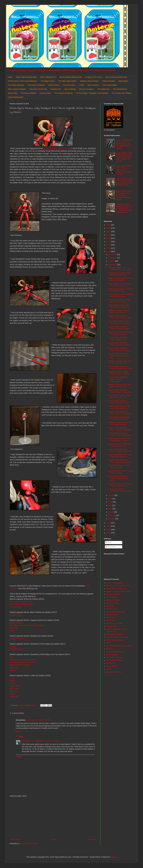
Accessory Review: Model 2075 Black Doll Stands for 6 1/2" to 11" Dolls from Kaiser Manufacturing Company (120, 209)
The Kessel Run (69, 85)
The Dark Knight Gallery (67, 81)
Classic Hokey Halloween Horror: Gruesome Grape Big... (119, 356)
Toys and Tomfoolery (114, 672)
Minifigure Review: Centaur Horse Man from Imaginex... (120, 373)
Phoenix (13, 691)
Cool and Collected (113, 594)
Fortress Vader (45, 93)
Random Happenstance (115, 652)
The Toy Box (111, 663)
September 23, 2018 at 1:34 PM (47, 741)
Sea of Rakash (70, 89)
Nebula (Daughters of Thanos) (22, 662)
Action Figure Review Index (26, 77)
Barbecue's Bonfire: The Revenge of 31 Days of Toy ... (120, 268)
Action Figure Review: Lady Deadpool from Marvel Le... (119, 306)
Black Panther (16, 615)
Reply (18, 731)
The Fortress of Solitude (63, 93)
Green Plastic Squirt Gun (116, 612)
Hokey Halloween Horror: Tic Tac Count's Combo (121, 472)
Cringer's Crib (56, 89)
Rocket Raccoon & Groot (20, 665)
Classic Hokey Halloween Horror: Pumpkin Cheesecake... (118, 379)
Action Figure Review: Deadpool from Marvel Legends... (120, 333)
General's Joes (112, 609)
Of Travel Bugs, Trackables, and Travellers (92, 93)
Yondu (12, 670)
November (113, 258)
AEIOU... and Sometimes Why (118, 586)
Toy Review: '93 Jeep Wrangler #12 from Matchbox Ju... (120, 485)
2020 (109, 245)
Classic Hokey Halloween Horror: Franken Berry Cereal (120, 367)
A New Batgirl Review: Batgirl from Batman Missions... (119, 407)
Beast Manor (123, 81)
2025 (109, 228)
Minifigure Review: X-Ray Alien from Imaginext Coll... (120, 445)
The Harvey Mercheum (115, 660)
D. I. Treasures (112, 597)
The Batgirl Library (48, 81)
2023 (109, 235)
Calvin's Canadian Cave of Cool (118, 591)
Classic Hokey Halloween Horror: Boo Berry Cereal (119, 402)
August (111, 495)
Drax (12, 657)
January (112, 519)
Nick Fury (14, 628)
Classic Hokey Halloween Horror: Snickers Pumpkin (119, 328)
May (110, 505)
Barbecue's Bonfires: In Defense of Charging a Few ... (120, 290)
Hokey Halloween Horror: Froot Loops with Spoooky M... (120, 456)
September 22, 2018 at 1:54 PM (38, 720)
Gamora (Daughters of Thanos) (23, 660)
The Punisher (15, 607)
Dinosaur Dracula (113, 603)
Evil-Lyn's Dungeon (87, 89)
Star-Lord (14, 667)
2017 (109, 523)
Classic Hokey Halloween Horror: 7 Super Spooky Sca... (121, 434)
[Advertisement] (53, 818)
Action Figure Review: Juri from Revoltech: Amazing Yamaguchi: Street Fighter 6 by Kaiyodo (124, 157)
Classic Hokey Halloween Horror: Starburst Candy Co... (120, 461)
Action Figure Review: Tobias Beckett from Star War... (119, 396)
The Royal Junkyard (28, 93)
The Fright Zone (104, 89)
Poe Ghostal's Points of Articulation (119, 646)
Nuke (12, 631)
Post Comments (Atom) (29, 844)
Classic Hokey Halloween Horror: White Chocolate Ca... (120, 413)
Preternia (110, 649)
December (113, 254)
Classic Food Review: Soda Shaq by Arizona (119, 466)
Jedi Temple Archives (114, 623)
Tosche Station (54, 85)
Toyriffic (109, 669)
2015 (109, 530)
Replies (21, 736)
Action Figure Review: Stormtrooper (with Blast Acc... (121, 490)
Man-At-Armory (93, 85)
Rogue (13, 694)
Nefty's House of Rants (115, 640)
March (111, 512)
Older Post (92, 840)
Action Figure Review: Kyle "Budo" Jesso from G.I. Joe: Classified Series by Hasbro (124, 195)
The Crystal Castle (110, 85)
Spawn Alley (13, 93)
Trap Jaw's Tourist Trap (38, 89)
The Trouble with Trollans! (122, 93)
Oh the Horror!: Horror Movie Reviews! (23, 81)
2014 (109, 533)
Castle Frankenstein (16, 97)
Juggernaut (14, 686)
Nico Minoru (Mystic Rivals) (21, 604)
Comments (110, 547)
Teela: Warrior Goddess (17, 89)
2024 (109, 231)
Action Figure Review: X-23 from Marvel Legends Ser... (121, 279)
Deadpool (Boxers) (18, 639)
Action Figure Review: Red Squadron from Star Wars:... (120, 322)
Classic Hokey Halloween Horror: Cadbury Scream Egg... (118, 478)
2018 (109, 252)
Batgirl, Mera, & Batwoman (116, 588)
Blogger (113, 857)
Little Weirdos (111, 626)
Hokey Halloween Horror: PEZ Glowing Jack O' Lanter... (120, 440)
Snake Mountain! (109, 81)
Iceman (13, 683)
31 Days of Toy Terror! (94, 77)
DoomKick (110, 606)
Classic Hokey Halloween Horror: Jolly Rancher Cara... (120, 317)
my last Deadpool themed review (57, 148)
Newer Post (15, 840)
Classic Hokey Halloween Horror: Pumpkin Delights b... (120, 429)
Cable (12, 678)
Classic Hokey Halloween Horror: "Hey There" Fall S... (120, 344)
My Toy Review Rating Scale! (71, 77)
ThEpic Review (112, 666)
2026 (109, 225)
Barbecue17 (27, 741)
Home (10, 77)
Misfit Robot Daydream (115, 634)
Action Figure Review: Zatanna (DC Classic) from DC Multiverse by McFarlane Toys (125, 182)
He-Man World (112, 615)
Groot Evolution (16, 649)
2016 (109, 526)
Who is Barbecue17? (48, 77)
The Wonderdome (120, 89)
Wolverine (14, 696)
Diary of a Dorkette (113, 600)
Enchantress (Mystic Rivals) (21, 602)
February (112, 515)
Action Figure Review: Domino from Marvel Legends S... (120, 285)
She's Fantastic (112, 655)
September (113, 264)
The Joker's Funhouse (36, 85)
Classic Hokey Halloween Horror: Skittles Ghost (118, 338)
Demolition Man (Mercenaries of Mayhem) (27, 625)
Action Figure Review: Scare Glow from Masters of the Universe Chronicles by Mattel (124, 170)
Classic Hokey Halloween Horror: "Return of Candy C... (120, 349)
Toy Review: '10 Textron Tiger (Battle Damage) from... (119, 274)
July (110, 499)
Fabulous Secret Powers (89, 81)
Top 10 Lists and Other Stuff (116, 77)
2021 (109, 242)
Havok (12, 681)
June (111, 502)
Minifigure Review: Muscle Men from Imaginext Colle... (120, 423)
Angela (13, 646)
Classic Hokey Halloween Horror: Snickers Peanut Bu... (120, 450)
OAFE (108, 643)
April (110, 509)
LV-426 (81, 85)
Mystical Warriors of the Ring (117, 637)
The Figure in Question (115, 657)
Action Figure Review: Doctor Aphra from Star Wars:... (119, 301)
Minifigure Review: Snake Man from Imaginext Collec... (120, 362)
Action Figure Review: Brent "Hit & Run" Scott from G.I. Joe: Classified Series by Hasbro (124, 144)
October (112, 261)
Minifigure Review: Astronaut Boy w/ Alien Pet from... (119, 311)
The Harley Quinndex (16, 85)
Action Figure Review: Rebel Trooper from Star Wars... (119, 418)
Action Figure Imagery (114, 583)
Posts (108, 542)
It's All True (110, 621)
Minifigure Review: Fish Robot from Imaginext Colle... (120, 386)
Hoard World (111, 618)
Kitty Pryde (14, 689)
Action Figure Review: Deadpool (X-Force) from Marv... (120, 295)
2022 (109, 238)
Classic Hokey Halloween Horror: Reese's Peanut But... (120, 391)
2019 (109, 248)
